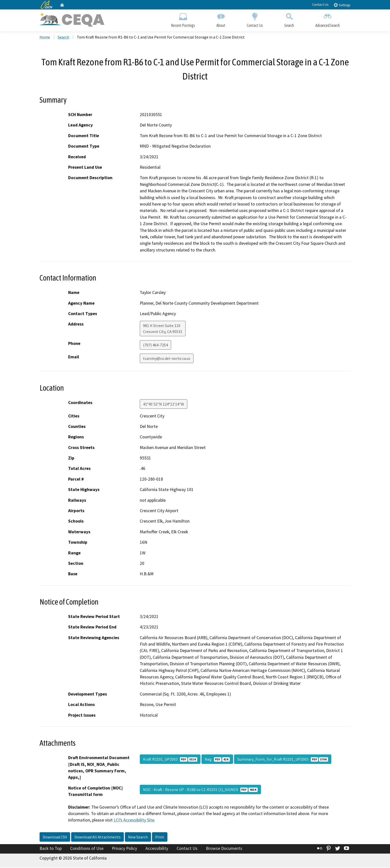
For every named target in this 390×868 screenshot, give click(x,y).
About (221, 19)
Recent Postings (183, 19)
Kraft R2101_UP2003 (170, 760)
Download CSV (55, 837)
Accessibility (157, 849)
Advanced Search (328, 19)
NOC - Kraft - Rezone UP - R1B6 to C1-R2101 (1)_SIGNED (200, 790)
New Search (138, 837)
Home (45, 38)
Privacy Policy (124, 849)
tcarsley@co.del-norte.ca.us (167, 359)
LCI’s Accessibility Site (134, 821)
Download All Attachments (97, 837)
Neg (217, 760)
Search (289, 19)
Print (160, 837)
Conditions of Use (87, 849)
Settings (342, 5)
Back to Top (51, 849)
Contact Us (320, 4)
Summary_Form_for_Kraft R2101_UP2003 (283, 760)
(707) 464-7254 (155, 346)
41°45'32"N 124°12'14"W (164, 405)
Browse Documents (224, 849)
